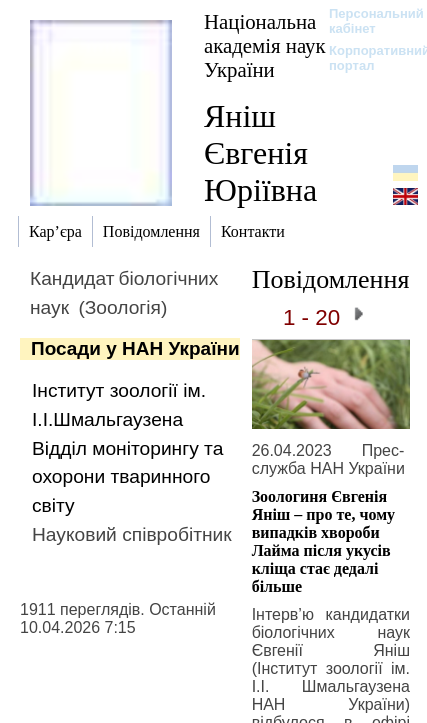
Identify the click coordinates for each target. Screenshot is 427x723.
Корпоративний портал (366, 58)
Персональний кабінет (366, 21)
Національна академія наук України (265, 45)
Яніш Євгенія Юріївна (260, 153)
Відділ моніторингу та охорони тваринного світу (127, 477)
